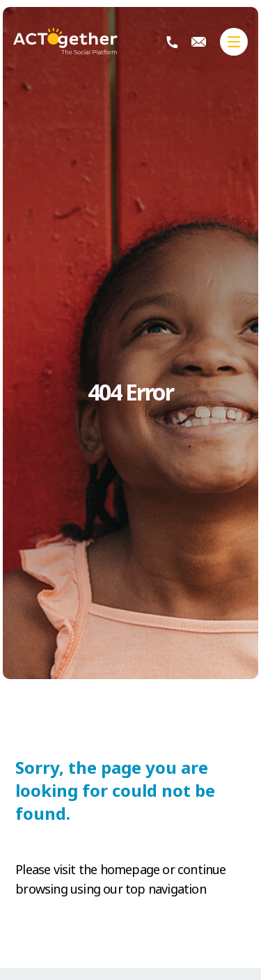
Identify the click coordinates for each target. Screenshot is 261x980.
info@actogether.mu (199, 42)
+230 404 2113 (172, 42)
